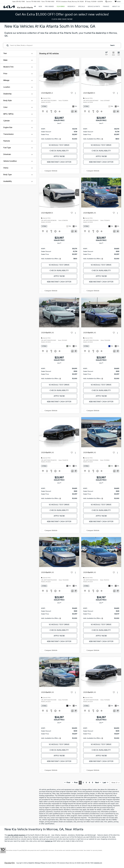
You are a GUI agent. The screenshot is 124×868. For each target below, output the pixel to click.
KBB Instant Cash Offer (59, 162)
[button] (77, 73)
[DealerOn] (10, 863)
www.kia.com (98, 863)
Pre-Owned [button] (49, 6)
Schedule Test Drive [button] (59, 145)
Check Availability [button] (59, 151)
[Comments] (72, 111)
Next (98, 783)
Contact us (49, 841)
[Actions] (75, 93)
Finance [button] (106, 6)
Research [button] (71, 6)
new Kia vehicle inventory (17, 835)
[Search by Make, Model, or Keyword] (59, 45)
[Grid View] (113, 54)
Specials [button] (81, 6)
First (67, 783)
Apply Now (59, 156)
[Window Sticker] (76, 111)
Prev (75, 783)
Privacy (43, 863)
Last (105, 783)
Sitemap (37, 863)
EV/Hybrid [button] (61, 6)
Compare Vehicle (51, 171)
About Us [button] (116, 6)
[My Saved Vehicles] (118, 2)
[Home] (35, 7)
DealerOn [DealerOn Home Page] (31, 863)
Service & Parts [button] (94, 6)
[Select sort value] (107, 54)
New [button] (40, 6)
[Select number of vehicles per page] (116, 783)
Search (112, 45)
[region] (59, 134)
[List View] (119, 54)
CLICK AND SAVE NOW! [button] (62, 19)
